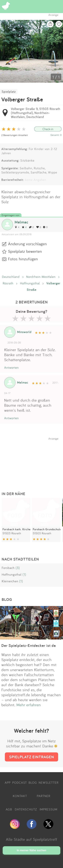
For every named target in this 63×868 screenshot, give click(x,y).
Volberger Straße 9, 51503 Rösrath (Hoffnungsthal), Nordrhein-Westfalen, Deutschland (36, 113)
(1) (24, 574)
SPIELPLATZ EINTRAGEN (32, 757)
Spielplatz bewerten (25, 251)
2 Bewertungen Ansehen (15, 135)
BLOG (33, 783)
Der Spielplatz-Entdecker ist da (29, 645)
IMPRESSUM (48, 809)
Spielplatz (9, 92)
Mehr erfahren (29, 705)
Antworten (12, 368)
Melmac (22, 222)
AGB (9, 809)
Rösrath (8, 283)
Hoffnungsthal (30, 283)
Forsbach (8, 568)
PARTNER (44, 796)
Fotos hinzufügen (23, 259)
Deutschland (11, 277)
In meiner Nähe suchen (32, 850)
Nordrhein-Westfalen (41, 277)
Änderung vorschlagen (27, 244)
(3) (18, 568)
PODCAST (20, 783)
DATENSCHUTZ (26, 809)
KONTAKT (20, 796)
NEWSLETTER (49, 783)
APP (8, 783)
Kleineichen (10, 581)
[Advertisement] (33, 461)
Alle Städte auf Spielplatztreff (32, 839)
